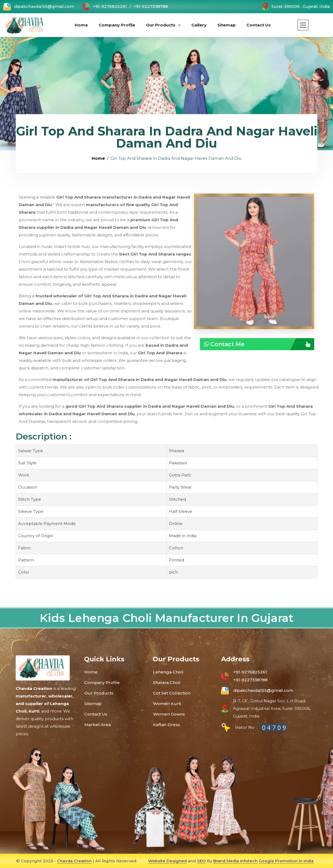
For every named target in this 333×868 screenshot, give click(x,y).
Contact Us (259, 25)
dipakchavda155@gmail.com (39, 7)
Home (82, 25)
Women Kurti (167, 704)
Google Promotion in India (287, 861)
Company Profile (118, 25)
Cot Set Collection (172, 693)
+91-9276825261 (104, 7)
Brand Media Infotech (235, 861)
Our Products (161, 25)
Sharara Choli (167, 683)
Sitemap (227, 25)
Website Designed (167, 861)
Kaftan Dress (166, 725)
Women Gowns (169, 714)
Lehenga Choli (168, 672)
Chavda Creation (74, 861)
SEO (201, 861)
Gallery (200, 25)
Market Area (98, 725)
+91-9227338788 (151, 6)
